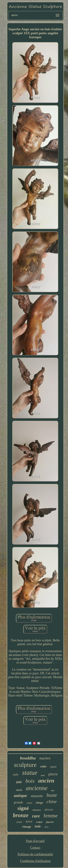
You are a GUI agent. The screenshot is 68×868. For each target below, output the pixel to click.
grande (18, 802)
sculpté (39, 822)
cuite (43, 766)
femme (51, 816)
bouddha (28, 758)
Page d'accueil (35, 841)
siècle (19, 790)
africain (49, 810)
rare (36, 816)
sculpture (25, 765)
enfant (29, 803)
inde (38, 826)
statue (30, 773)
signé (23, 808)
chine (52, 802)
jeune (19, 822)
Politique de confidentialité (35, 854)
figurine (50, 822)
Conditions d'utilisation (35, 861)
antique (20, 796)
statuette (37, 796)
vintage (27, 827)
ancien (46, 781)
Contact (35, 848)
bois (30, 781)
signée (53, 767)
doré (43, 775)
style (16, 775)
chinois (37, 810)
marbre (45, 758)
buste (52, 795)
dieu (46, 827)
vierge (39, 803)
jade (19, 782)
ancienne (37, 788)
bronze (21, 815)
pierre (53, 774)
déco (53, 791)
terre (29, 821)
